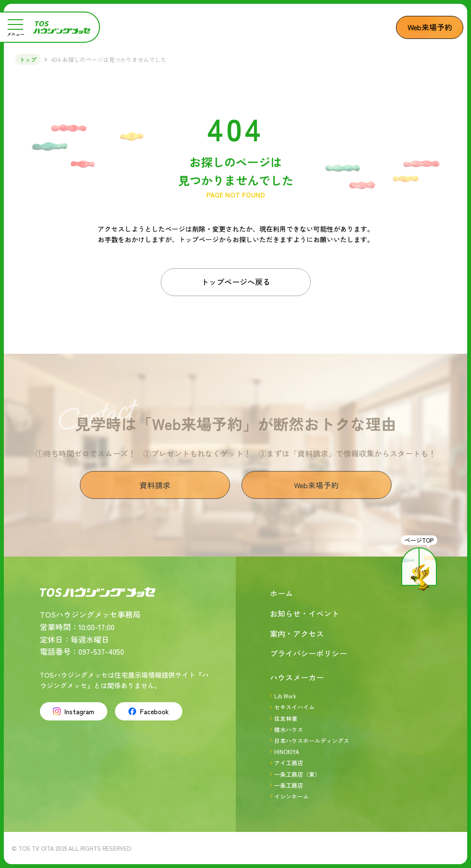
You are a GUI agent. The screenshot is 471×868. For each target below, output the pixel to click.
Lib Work (285, 696)
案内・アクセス (297, 633)
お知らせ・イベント (305, 613)
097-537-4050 (101, 651)
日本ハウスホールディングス (312, 740)
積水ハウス (289, 729)
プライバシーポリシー (308, 653)
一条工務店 (289, 785)
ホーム (281, 593)
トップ (28, 59)
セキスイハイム (294, 707)
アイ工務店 (289, 763)
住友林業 (286, 718)
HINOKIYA (287, 751)
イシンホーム (292, 796)
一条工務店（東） (297, 774)
